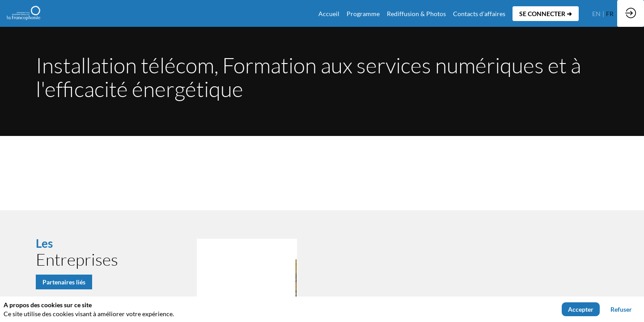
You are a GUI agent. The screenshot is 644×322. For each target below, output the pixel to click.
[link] (363, 13)
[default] (329, 13)
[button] (546, 14)
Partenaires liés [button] (64, 282)
